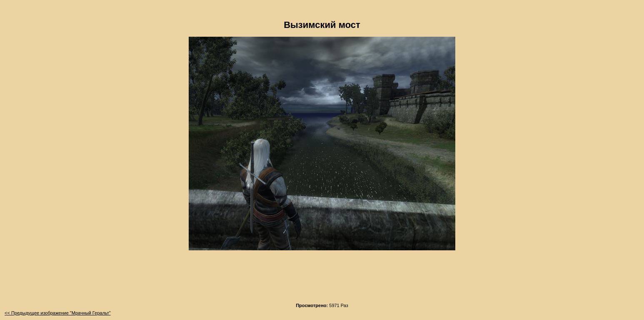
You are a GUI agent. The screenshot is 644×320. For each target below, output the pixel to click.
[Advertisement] (322, 279)
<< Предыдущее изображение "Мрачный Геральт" (58, 313)
